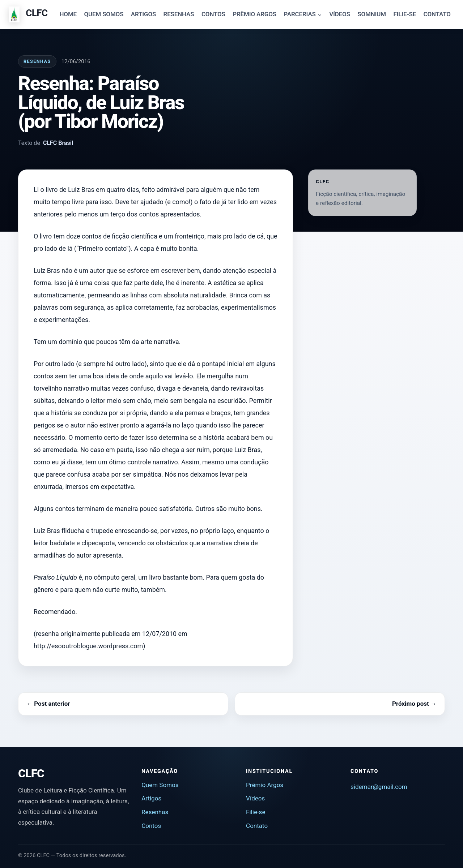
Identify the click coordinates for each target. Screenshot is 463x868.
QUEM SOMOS (104, 14)
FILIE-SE (405, 14)
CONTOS (213, 14)
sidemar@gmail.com (379, 787)
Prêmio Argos (265, 785)
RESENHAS (179, 14)
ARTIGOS (143, 14)
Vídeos (255, 798)
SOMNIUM (372, 14)
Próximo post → (414, 704)
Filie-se (256, 812)
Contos (151, 826)
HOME (68, 14)
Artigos (151, 798)
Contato (257, 826)
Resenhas (37, 61)
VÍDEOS (340, 14)
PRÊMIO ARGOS (254, 14)
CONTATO (437, 14)
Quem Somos (160, 785)
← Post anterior (48, 704)
